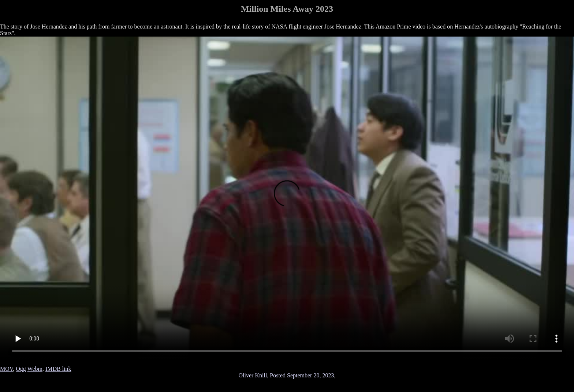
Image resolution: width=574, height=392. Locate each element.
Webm (35, 369)
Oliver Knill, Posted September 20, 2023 (286, 375)
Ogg (21, 369)
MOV (6, 369)
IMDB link (58, 369)
